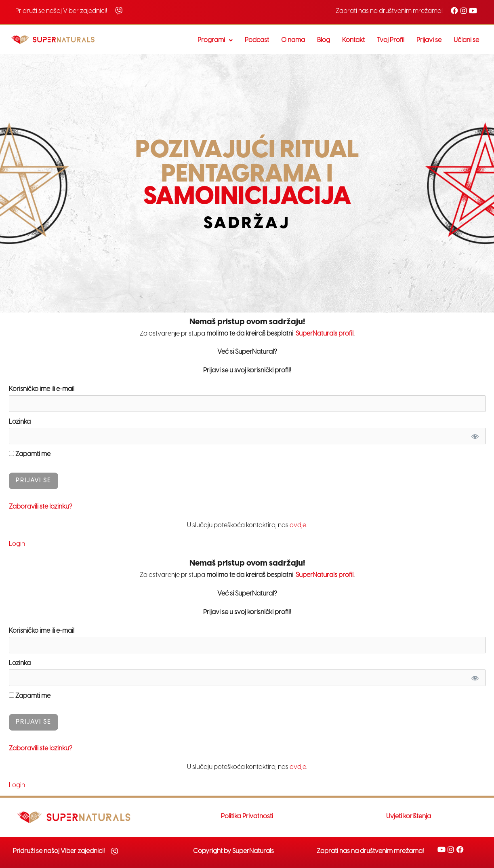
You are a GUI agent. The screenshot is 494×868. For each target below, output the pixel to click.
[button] (215, 40)
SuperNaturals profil (324, 334)
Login (17, 544)
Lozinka (20, 422)
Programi (215, 40)
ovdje (298, 525)
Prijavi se (429, 40)
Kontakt (353, 40)
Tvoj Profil (391, 40)
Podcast (257, 40)
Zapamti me (30, 454)
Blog (324, 40)
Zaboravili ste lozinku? (41, 507)
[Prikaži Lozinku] (475, 436)
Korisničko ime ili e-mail (42, 389)
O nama (293, 40)
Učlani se (466, 40)
